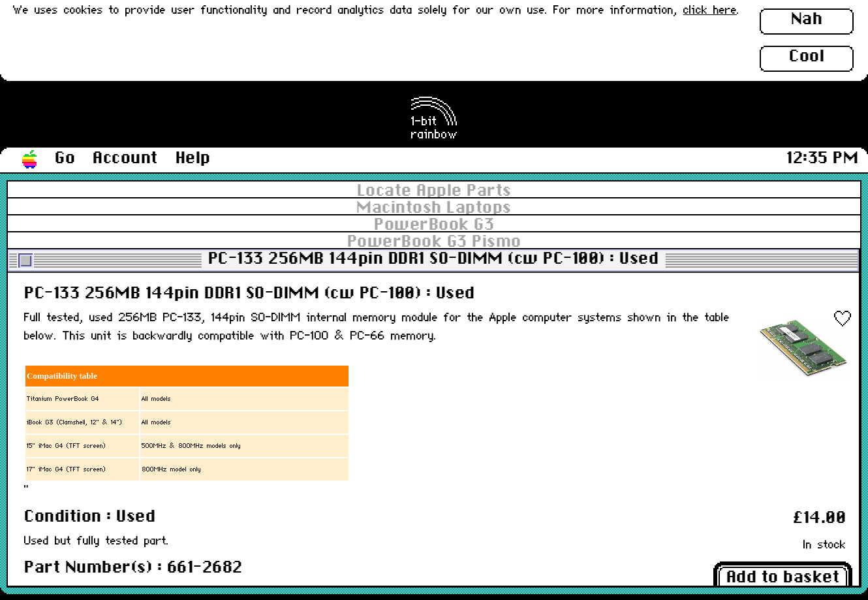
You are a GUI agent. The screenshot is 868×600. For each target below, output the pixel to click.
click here (710, 11)
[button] (30, 160)
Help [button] (193, 159)
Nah (807, 20)
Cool (807, 57)
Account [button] (125, 159)
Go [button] (65, 159)
